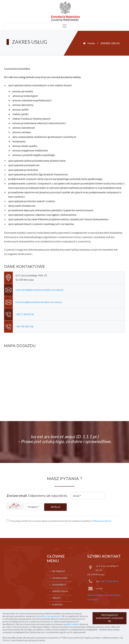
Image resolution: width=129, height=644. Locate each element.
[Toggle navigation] (64, 26)
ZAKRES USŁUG (60, 591)
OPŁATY (56, 598)
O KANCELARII (60, 578)
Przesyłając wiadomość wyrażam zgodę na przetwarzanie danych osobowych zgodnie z (61, 521)
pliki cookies (72, 624)
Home (91, 43)
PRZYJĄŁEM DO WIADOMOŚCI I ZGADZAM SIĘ (110, 618)
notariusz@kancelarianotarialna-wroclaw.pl (39, 302)
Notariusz (59, 571)
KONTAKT (58, 605)
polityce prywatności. (50, 616)
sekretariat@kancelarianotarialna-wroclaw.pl (39, 290)
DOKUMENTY (59, 585)
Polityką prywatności (102, 521)
